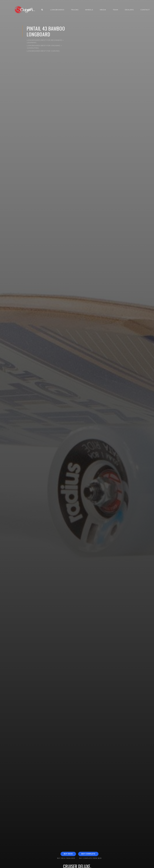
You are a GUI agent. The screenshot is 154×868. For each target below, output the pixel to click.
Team (115, 10)
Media (103, 10)
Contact (145, 10)
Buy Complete (88, 854)
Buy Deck (68, 854)
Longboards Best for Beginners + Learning (45, 41)
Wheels (89, 10)
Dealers (129, 10)
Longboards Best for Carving (43, 51)
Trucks (75, 10)
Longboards (57, 10)
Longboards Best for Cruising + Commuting (44, 47)
